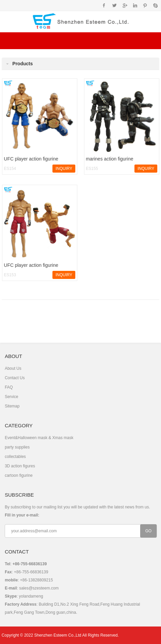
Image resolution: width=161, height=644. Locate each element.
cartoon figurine (19, 475)
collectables (15, 457)
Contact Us (15, 378)
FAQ (9, 387)
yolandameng (31, 596)
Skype (155, 5)
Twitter (114, 5)
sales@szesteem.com (39, 588)
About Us (13, 368)
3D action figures (20, 466)
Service (11, 397)
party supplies (17, 447)
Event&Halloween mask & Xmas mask (39, 438)
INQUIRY (64, 169)
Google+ (125, 5)
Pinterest (145, 5)
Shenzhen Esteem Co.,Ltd (58, 635)
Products (23, 64)
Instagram (135, 5)
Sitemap (12, 406)
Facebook (104, 5)
